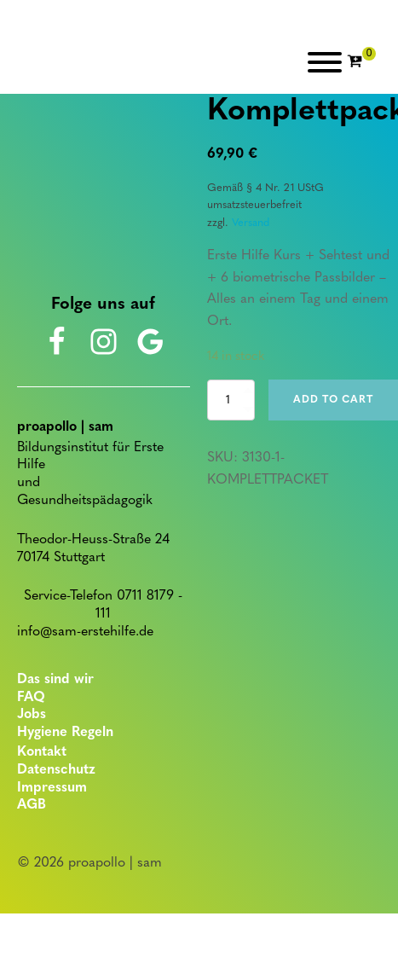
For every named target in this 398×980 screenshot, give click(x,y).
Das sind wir (55, 680)
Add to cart (333, 400)
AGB (32, 805)
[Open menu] (325, 62)
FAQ (31, 698)
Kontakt (42, 752)
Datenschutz (56, 770)
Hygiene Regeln (65, 733)
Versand (251, 223)
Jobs (32, 715)
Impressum (52, 788)
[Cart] (361, 62)
